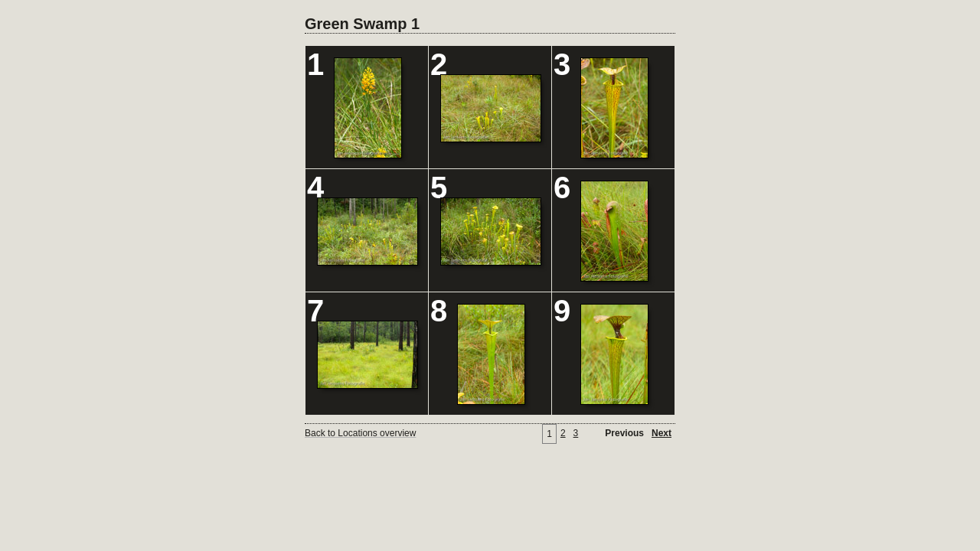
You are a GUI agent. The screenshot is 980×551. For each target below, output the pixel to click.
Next (661, 433)
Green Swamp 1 (362, 24)
